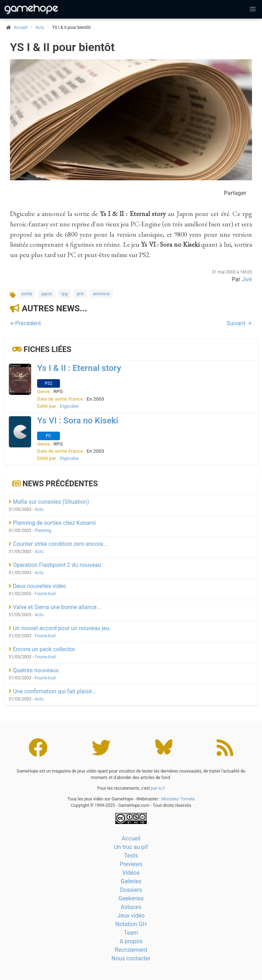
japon (47, 294)
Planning (43, 531)
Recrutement (131, 950)
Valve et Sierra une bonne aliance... (55, 607)
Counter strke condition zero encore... (58, 544)
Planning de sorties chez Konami (52, 523)
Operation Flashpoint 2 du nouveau (55, 565)
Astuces (131, 907)
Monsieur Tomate (178, 799)
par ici (157, 788)
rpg (65, 294)
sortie (27, 294)
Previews (131, 864)
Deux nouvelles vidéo (37, 586)
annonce (101, 294)
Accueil (131, 838)
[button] (253, 9)
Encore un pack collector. (42, 649)
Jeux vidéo (131, 916)
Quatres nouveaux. (34, 670)
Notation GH (131, 924)
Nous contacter (131, 958)
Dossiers (131, 890)
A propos (131, 941)
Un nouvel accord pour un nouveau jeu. (60, 628)
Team (131, 933)
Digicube (69, 406)
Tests (131, 856)
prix (80, 294)
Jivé (247, 279)
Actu (40, 27)
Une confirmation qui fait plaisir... (52, 691)
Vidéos (131, 873)
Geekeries (131, 898)
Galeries (131, 881)
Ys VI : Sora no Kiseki (78, 421)
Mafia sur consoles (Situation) (49, 502)
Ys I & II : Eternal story (79, 368)
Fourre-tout (45, 594)
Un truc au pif (131, 847)
